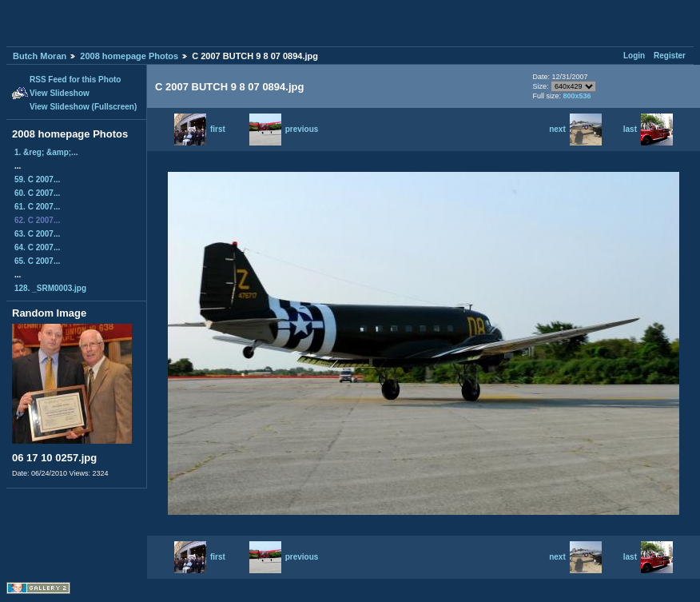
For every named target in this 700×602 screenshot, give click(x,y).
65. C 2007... (37, 261)
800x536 (577, 96)
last (648, 129)
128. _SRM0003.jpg (50, 288)
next (575, 129)
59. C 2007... (37, 179)
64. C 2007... (37, 247)
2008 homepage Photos (129, 56)
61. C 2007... (37, 207)
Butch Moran (40, 56)
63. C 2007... (37, 234)
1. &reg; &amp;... (46, 152)
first (200, 129)
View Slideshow (60, 93)
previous (284, 129)
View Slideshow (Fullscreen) (83, 107)
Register (670, 56)
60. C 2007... (37, 193)
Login (634, 56)
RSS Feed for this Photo (75, 80)
